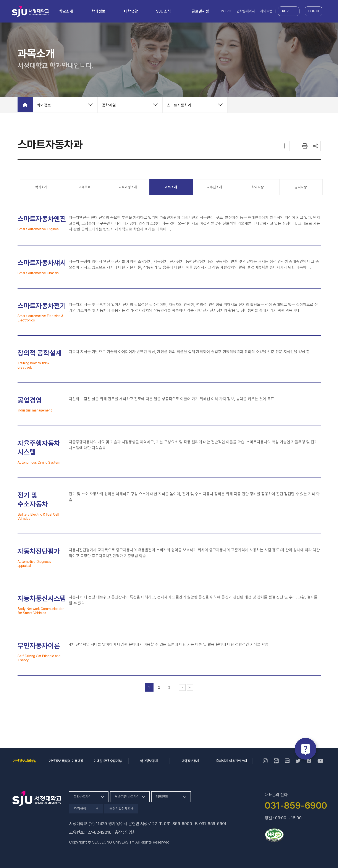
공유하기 (315, 146)
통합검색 (330, 11)
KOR (285, 11)
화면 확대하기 (284, 146)
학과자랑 (258, 187)
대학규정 (86, 809)
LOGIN (314, 11)
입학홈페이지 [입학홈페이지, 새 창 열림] (246, 11)
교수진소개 (214, 187)
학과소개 (41, 187)
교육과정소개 (128, 187)
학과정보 (99, 11)
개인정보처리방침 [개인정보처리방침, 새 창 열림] (25, 761)
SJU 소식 (164, 11)
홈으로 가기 (25, 105)
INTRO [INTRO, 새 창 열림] (226, 11)
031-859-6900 (178, 824)
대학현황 (162, 797)
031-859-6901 (213, 824)
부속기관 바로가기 (127, 797)
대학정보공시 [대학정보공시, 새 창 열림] (190, 761)
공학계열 (109, 105)
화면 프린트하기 (305, 146)
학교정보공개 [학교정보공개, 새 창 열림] (149, 761)
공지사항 (301, 187)
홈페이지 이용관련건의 (232, 761)
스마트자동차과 (179, 105)
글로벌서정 (200, 11)
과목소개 (171, 187)
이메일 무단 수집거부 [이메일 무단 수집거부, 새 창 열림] (108, 761)
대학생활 (131, 11)
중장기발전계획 (121, 809)
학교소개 (66, 11)
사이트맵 (266, 11)
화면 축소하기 (295, 146)
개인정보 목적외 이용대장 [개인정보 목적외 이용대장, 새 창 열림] (66, 761)
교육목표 (84, 187)
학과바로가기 (83, 797)
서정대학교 (30, 11)
